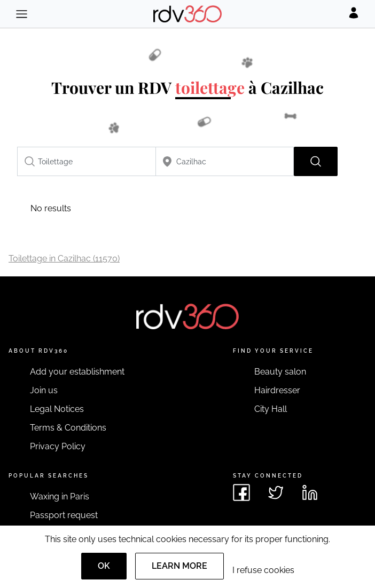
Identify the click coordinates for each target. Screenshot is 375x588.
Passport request (64, 515)
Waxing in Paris (60, 496)
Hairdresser (277, 390)
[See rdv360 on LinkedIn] (310, 492)
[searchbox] (87, 161)
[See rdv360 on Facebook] (241, 492)
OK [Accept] (104, 566)
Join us (44, 390)
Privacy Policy (58, 446)
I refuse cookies (263, 570)
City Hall (271, 409)
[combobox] (87, 161)
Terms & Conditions (68, 428)
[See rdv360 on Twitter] (276, 492)
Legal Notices (57, 409)
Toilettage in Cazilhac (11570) (64, 259)
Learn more (179, 566)
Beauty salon (280, 372)
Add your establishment (77, 372)
